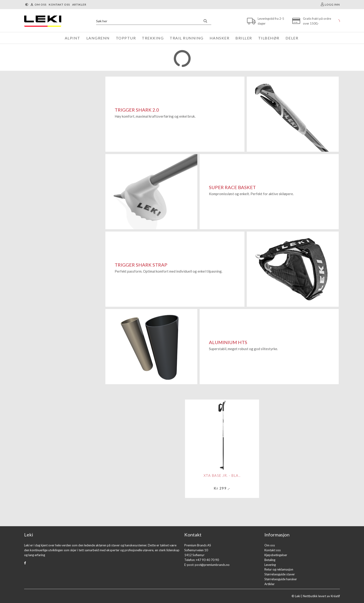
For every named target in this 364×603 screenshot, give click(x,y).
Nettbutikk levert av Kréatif (321, 596)
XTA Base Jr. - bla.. (222, 475)
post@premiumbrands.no (212, 565)
